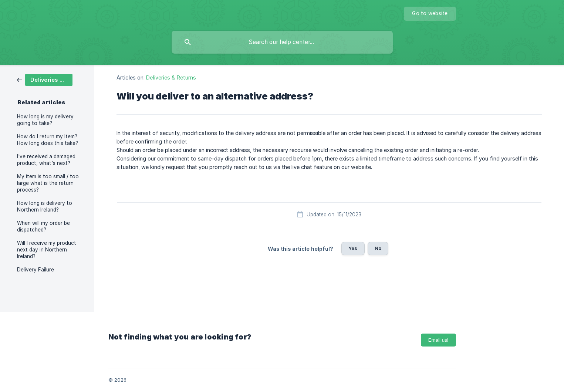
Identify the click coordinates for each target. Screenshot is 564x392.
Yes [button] (353, 248)
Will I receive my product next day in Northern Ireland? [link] (47, 250)
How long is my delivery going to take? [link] (45, 120)
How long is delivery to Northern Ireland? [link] (45, 206)
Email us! (438, 340)
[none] (430, 14)
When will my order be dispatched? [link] (43, 226)
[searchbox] (282, 42)
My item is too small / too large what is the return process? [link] (48, 183)
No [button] (378, 248)
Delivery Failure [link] (36, 270)
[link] (45, 79)
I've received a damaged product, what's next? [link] (46, 160)
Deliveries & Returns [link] (171, 77)
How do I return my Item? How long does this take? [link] (48, 140)
